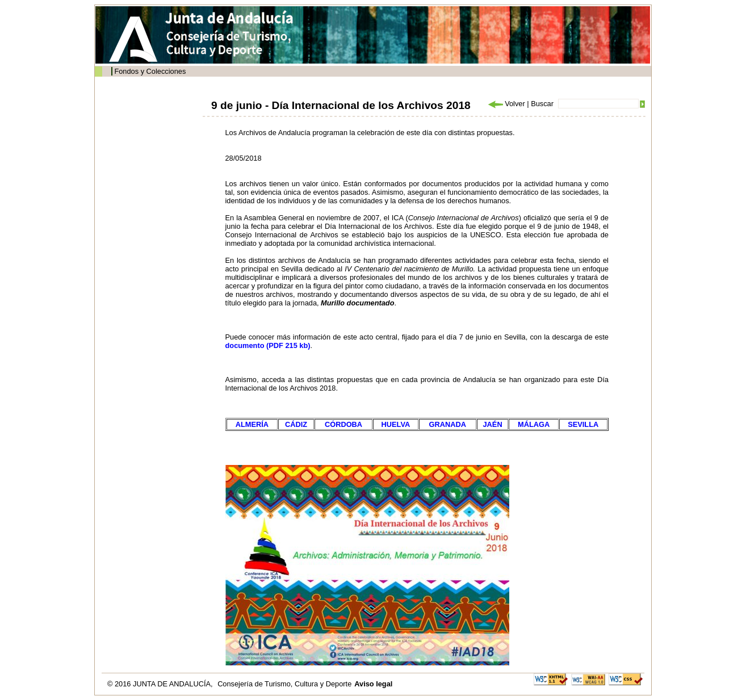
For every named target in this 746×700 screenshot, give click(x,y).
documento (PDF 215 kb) (268, 345)
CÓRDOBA (343, 424)
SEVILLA (583, 424)
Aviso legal (373, 684)
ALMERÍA (252, 424)
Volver (506, 104)
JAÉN (493, 424)
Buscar (542, 104)
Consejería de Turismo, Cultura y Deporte (284, 684)
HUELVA (396, 424)
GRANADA (448, 424)
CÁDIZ (296, 424)
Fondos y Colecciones (150, 71)
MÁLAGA (534, 424)
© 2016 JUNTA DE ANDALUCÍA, (161, 684)
